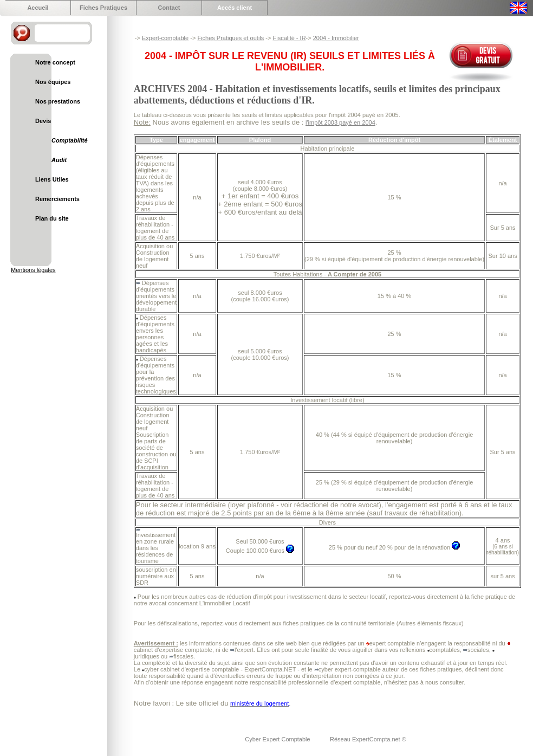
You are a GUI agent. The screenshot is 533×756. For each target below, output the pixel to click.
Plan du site (52, 218)
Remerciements (57, 199)
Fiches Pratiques (103, 8)
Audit (59, 160)
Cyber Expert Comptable (278, 739)
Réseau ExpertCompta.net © (368, 739)
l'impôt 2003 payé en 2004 (340, 122)
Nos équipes (53, 82)
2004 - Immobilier (336, 38)
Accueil (38, 8)
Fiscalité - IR (289, 38)
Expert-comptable (165, 38)
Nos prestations (58, 101)
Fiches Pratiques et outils (230, 38)
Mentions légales (33, 270)
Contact (169, 8)
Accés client (235, 8)
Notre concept (55, 62)
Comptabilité (70, 140)
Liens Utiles (52, 179)
